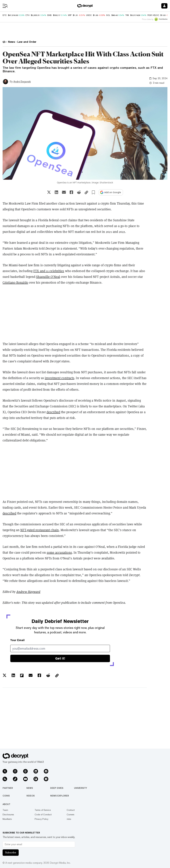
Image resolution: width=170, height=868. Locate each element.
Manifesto (7, 819)
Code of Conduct (43, 814)
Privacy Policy (41, 819)
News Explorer (60, 796)
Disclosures (8, 814)
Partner (8, 788)
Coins (6, 796)
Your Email (17, 640)
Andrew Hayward (28, 592)
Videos (31, 796)
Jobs (69, 819)
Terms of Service (43, 810)
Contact (71, 810)
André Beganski (22, 82)
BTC (5, 15)
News (30, 788)
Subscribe (11, 852)
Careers (71, 814)
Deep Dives (57, 788)
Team (5, 810)
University (80, 788)
